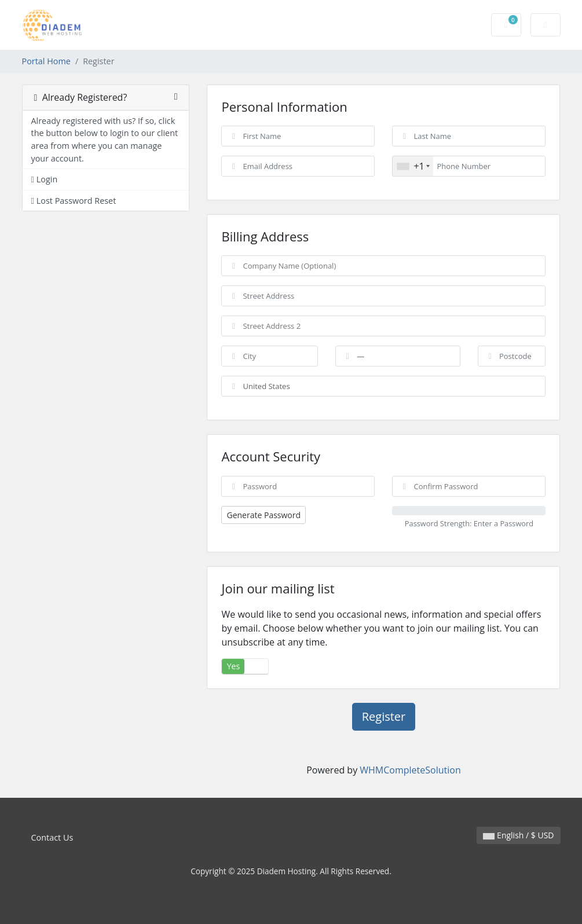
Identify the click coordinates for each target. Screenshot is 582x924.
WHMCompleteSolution (410, 770)
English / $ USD (518, 835)
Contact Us (52, 837)
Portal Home (46, 61)
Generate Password (263, 515)
